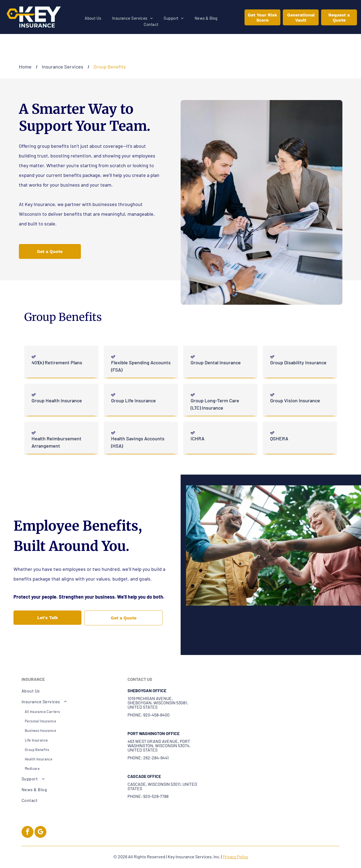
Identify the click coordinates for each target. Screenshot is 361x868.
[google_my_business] (40, 833)
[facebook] (27, 833)
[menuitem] (93, 18)
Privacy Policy (235, 857)
